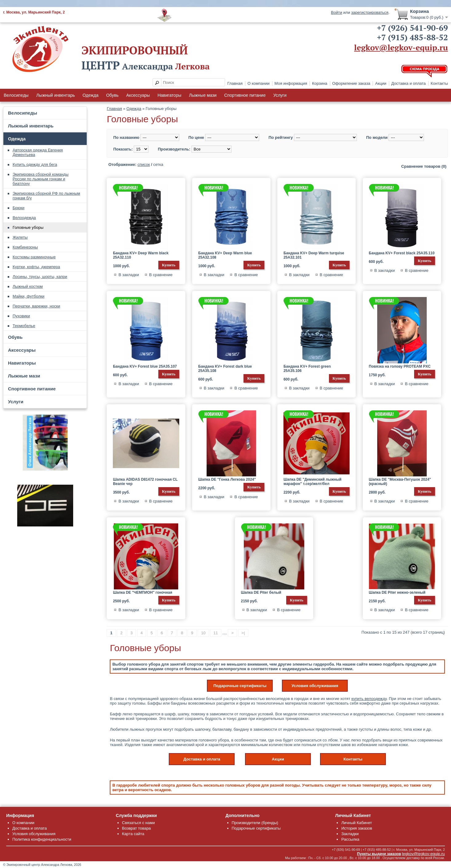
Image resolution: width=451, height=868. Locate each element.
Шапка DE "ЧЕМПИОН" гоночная (142, 592)
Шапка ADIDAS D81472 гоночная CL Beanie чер (145, 482)
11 (216, 633)
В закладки (129, 275)
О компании (259, 83)
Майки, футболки (29, 296)
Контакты (439, 83)
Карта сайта (133, 834)
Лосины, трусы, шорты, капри (40, 277)
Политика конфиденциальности (42, 839)
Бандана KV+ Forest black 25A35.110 (402, 253)
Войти (337, 12)
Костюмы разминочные (34, 257)
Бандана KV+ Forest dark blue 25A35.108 (225, 369)
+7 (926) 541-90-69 (412, 28)
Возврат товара (136, 828)
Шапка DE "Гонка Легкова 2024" (227, 479)
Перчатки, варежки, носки (36, 306)
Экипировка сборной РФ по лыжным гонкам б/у (46, 196)
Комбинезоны (25, 247)
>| (243, 633)
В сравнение (161, 275)
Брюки (18, 208)
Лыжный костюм (28, 286)
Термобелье (24, 326)
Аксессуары (138, 95)
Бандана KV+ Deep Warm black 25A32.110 (141, 255)
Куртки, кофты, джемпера (36, 267)
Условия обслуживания (315, 686)
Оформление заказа (351, 83)
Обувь (112, 95)
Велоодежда (24, 218)
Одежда (90, 95)
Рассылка (350, 839)
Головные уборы (28, 227)
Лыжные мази (203, 95)
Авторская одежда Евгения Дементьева (38, 152)
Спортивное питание (245, 95)
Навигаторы (169, 95)
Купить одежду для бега (35, 164)
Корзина (320, 83)
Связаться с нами (138, 823)
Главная (235, 83)
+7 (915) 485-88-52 (412, 37)
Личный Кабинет (356, 823)
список (144, 164)
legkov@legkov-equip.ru (401, 47)
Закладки (350, 834)
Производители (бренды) (255, 823)
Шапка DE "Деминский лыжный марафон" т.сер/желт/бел (312, 482)
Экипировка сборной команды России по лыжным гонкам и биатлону (41, 179)
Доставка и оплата (409, 83)
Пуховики (21, 316)
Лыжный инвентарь (56, 95)
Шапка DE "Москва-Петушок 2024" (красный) (400, 482)
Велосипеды (16, 95)
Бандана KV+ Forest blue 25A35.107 (145, 366)
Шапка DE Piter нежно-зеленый (397, 592)
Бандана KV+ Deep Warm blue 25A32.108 (225, 255)
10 (203, 633)
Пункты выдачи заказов (379, 854)
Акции (381, 83)
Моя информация (291, 83)
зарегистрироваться (370, 12)
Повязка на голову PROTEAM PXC (400, 366)
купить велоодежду (369, 699)
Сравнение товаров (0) (424, 166)
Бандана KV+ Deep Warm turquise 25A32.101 (314, 255)
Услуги (280, 95)
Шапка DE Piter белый (261, 592)
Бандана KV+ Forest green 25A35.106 (307, 369)
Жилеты (20, 237)
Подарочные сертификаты (240, 686)
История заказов (357, 828)
